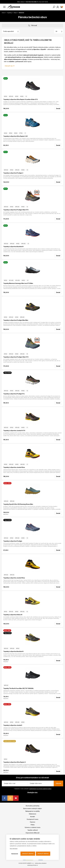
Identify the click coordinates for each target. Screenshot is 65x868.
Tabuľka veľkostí (32, 830)
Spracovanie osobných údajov (32, 808)
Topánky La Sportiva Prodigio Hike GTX (16, 210)
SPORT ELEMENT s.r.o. (28, 863)
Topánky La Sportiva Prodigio (13, 541)
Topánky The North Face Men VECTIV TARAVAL (19, 688)
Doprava (32, 822)
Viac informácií (14, 849)
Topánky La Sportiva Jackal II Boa (14, 467)
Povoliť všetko (43, 854)
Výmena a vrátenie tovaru (32, 827)
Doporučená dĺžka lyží (32, 833)
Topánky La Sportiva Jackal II (13, 725)
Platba (33, 825)
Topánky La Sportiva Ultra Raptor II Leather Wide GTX (20, 99)
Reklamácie (32, 814)
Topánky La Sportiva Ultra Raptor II (14, 762)
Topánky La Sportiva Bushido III (13, 247)
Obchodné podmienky (32, 806)
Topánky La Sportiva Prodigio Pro (14, 394)
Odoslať (58, 783)
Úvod (3, 13)
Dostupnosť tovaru (32, 819)
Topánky (10, 13)
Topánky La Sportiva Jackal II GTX (14, 431)
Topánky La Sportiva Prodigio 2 (13, 173)
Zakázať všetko (28, 854)
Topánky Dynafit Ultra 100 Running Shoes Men (18, 504)
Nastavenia (15, 854)
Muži (16, 13)
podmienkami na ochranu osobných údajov (40, 789)
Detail (58, 108)
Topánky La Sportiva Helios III (13, 615)
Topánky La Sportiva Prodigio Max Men (16, 320)
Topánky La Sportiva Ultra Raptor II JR (15, 136)
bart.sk (36, 865)
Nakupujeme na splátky (33, 811)
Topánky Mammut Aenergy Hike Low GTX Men (18, 283)
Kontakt (32, 817)
